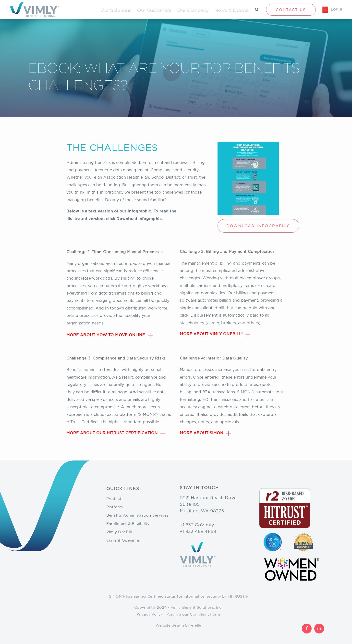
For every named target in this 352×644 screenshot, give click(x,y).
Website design (170, 625)
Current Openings (123, 540)
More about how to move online (106, 335)
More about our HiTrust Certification (112, 433)
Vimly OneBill (119, 532)
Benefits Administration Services (137, 515)
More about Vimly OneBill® (211, 334)
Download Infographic (258, 226)
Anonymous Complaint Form (194, 614)
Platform (115, 507)
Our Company (193, 10)
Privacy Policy (150, 614)
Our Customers (154, 10)
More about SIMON (202, 433)
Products (115, 498)
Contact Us (291, 10)
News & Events (231, 10)
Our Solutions (116, 10)
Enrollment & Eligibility (128, 523)
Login (336, 9)
